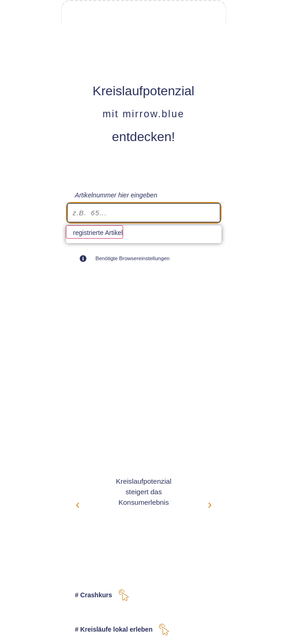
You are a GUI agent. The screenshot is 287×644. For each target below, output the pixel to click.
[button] (78, 505)
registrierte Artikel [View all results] (98, 233)
